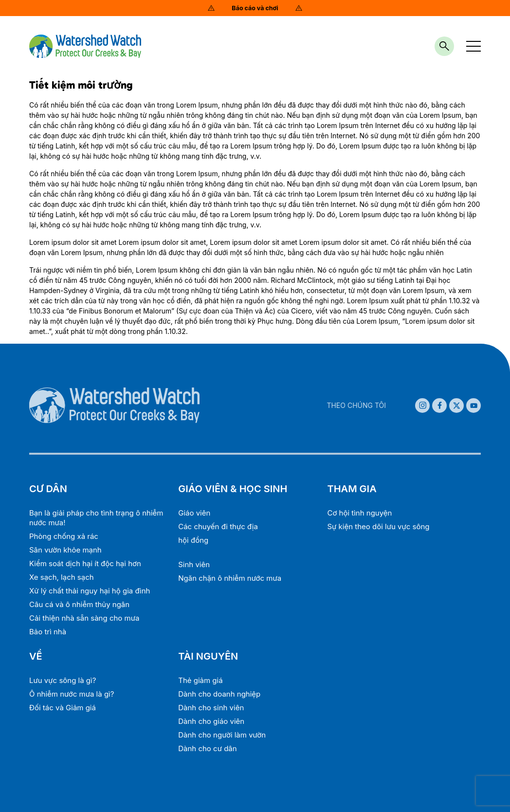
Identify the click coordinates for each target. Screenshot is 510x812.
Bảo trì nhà (48, 632)
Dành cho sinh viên (211, 708)
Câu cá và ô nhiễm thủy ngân (79, 604)
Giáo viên (194, 513)
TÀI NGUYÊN (208, 656)
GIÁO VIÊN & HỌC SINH (233, 489)
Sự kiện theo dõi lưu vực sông (378, 526)
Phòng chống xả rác (64, 536)
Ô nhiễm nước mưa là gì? (72, 694)
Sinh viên (194, 564)
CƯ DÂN (48, 489)
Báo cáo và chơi (255, 8)
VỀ (36, 656)
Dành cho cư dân (207, 748)
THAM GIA (352, 489)
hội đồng (193, 540)
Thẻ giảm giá (200, 680)
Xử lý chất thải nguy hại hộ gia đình (90, 591)
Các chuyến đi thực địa (218, 526)
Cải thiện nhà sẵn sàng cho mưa (84, 618)
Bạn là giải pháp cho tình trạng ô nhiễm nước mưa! (96, 518)
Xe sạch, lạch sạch (62, 577)
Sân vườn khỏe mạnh (65, 550)
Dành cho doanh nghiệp (219, 694)
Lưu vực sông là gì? (63, 680)
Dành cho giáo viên (211, 721)
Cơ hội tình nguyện (359, 513)
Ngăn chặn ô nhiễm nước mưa (230, 578)
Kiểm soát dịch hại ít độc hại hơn (85, 563)
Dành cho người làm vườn (222, 735)
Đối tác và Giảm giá (63, 708)
